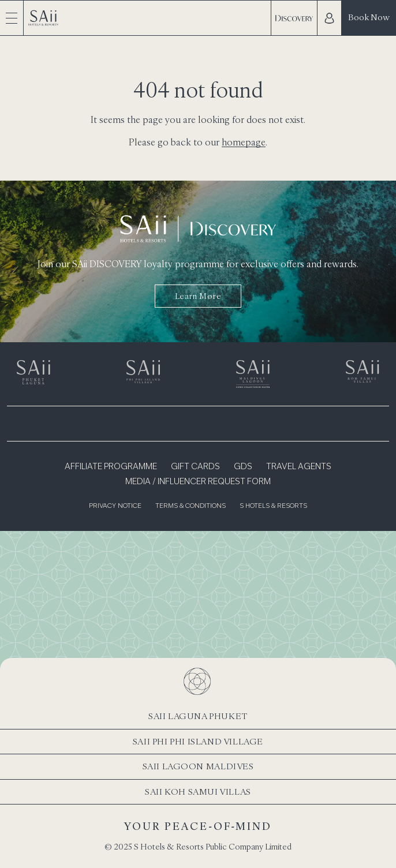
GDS (243, 467)
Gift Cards (195, 467)
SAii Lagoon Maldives (198, 766)
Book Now (369, 17)
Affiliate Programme (111, 467)
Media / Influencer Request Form (198, 482)
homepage (244, 142)
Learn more (198, 296)
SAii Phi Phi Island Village (198, 741)
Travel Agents (299, 467)
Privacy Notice (115, 506)
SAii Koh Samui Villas (198, 792)
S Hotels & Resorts (273, 506)
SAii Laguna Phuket (198, 716)
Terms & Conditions (190, 506)
